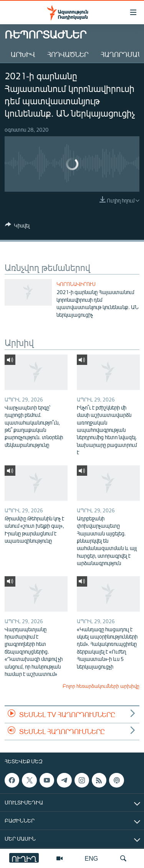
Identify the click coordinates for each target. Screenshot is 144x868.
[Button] (17, 227)
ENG (92, 858)
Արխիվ (23, 54)
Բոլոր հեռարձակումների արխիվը (101, 686)
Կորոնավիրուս (76, 284)
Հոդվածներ (68, 54)
